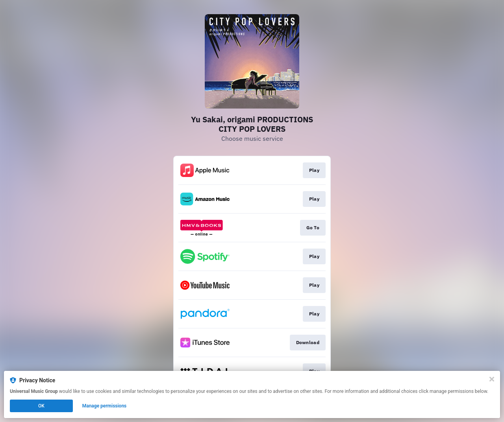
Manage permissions (105, 406)
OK (41, 406)
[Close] (492, 379)
